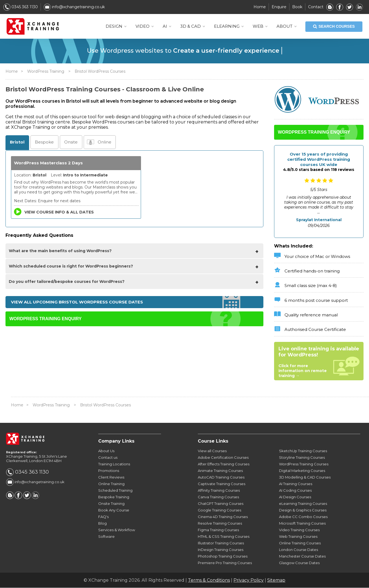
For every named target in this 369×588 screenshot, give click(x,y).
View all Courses (212, 451)
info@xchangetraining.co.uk (74, 7)
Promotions (109, 471)
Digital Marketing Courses (302, 471)
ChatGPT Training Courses (221, 504)
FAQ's (103, 517)
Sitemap (276, 580)
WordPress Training (46, 71)
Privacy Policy (249, 580)
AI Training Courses (296, 484)
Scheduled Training (115, 491)
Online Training (111, 484)
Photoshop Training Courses (223, 556)
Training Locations (114, 464)
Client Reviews (111, 477)
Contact (316, 7)
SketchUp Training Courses (303, 451)
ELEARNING (229, 26)
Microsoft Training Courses (302, 524)
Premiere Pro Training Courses (225, 563)
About (286, 26)
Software (106, 537)
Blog (102, 524)
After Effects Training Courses (224, 464)
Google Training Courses (219, 510)
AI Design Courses (295, 497)
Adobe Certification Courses (223, 458)
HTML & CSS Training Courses (224, 537)
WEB (260, 26)
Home (260, 7)
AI (167, 26)
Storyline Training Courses (302, 458)
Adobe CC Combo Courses (303, 517)
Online (103, 142)
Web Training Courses (298, 537)
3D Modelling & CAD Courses (305, 477)
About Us (106, 451)
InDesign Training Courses (221, 550)
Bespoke (43, 142)
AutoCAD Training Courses (221, 477)
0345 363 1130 (21, 7)
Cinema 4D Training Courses (223, 517)
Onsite (69, 142)
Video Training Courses (299, 530)
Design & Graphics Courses (303, 510)
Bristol (17, 142)
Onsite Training (111, 504)
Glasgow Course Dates (299, 563)
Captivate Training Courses (222, 484)
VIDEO (144, 26)
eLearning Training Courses (303, 504)
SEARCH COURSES (334, 27)
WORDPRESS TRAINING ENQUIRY (45, 320)
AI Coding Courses (295, 491)
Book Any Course (114, 510)
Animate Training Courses (220, 471)
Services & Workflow (117, 530)
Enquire (279, 7)
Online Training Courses (300, 543)
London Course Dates (298, 550)
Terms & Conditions (209, 580)
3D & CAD (192, 26)
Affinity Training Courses (219, 491)
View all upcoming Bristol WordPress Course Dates (77, 303)
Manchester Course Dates (302, 556)
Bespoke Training (114, 497)
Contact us (108, 458)
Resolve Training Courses (220, 524)
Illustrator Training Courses (221, 543)
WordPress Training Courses (304, 464)
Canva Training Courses (218, 497)
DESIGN (116, 26)
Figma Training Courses (218, 530)
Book (297, 7)
